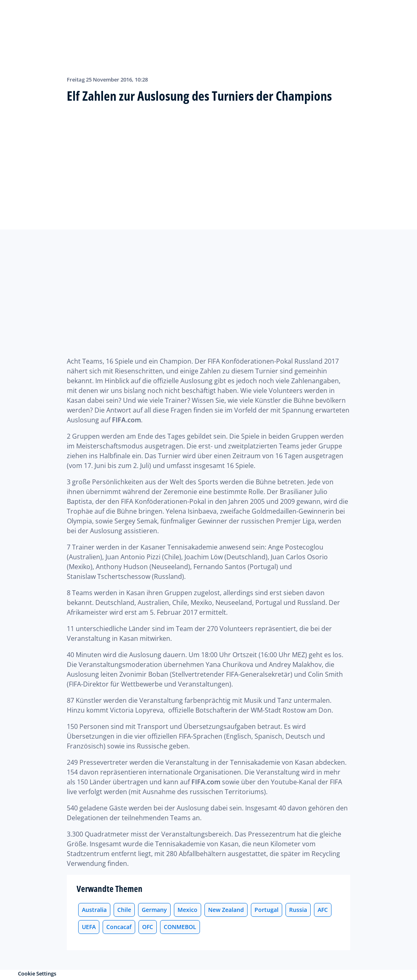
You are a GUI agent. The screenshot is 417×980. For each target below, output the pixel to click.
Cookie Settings (37, 973)
